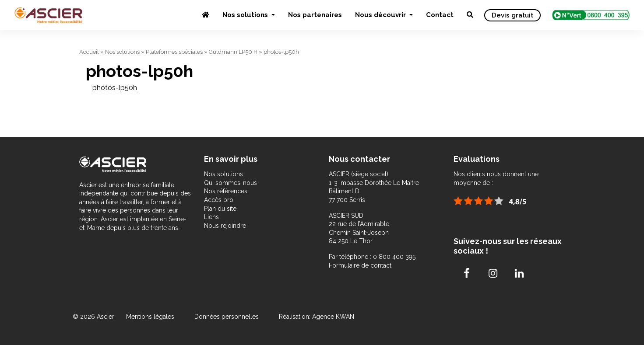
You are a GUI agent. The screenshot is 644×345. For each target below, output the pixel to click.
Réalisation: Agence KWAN (317, 317)
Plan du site (220, 209)
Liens (211, 217)
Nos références (226, 191)
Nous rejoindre (225, 226)
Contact (440, 15)
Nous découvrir (381, 15)
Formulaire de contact (360, 265)
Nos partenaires (315, 15)
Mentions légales (151, 317)
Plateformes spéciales (174, 52)
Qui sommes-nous (231, 183)
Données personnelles (227, 317)
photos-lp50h (115, 88)
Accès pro (219, 200)
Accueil (89, 52)
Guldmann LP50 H (233, 52)
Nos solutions (246, 15)
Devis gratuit (512, 15)
